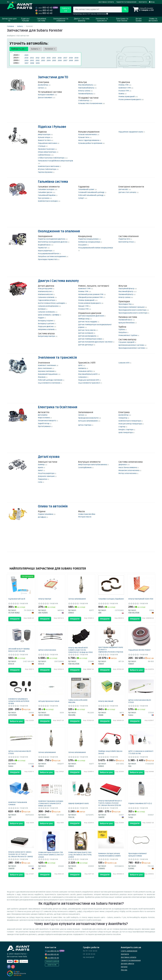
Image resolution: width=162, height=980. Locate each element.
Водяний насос (45, 245)
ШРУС (81, 365)
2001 (32, 60)
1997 (27, 63)
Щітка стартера (85, 425)
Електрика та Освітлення (58, 407)
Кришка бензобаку (127, 323)
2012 (38, 58)
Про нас (124, 970)
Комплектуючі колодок (48, 201)
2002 (38, 60)
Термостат (43, 248)
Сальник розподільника (48, 306)
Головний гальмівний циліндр (91, 192)
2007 (65, 60)
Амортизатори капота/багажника (93, 465)
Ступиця (42, 146)
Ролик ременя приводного (130, 99)
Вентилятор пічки (126, 242)
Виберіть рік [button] (19, 49)
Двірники (123, 465)
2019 (76, 58)
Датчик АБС (124, 189)
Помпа (121, 94)
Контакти (143, 2)
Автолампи (43, 415)
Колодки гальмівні (46, 95)
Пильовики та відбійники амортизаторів (55, 161)
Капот (41, 470)
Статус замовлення (129, 951)
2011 (32, 58)
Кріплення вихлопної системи (131, 345)
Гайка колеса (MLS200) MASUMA (78, 701)
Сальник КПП (124, 363)
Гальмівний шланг (86, 189)
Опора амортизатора (47, 152)
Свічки (41, 88)
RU (8, 2)
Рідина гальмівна (46, 514)
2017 (65, 58)
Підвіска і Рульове (52, 127)
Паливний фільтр (86, 94)
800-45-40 (44, 8)
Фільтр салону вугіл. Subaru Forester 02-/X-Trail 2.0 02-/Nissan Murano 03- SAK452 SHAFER (21, 855)
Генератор (123, 418)
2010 (26, 58)
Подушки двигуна (46, 326)
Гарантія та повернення (126, 2)
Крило (41, 467)
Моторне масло (85, 517)
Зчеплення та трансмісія (57, 358)
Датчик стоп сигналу (127, 192)
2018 (71, 58)
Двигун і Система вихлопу (58, 281)
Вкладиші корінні (46, 321)
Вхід (152, 2)
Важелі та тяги (44, 140)
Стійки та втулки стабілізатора (51, 158)
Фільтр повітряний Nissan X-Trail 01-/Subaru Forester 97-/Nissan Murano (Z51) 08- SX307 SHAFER (110, 804)
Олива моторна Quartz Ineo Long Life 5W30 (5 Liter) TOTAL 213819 (80, 855)
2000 (27, 60)
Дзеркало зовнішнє (47, 476)
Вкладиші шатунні (46, 324)
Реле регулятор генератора (130, 424)
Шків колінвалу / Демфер (49, 315)
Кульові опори (44, 137)
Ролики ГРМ (124, 91)
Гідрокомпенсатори (47, 300)
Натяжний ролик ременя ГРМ (91, 294)
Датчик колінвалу (86, 333)
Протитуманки (44, 426)
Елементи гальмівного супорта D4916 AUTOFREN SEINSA (19, 701)
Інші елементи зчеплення (49, 383)
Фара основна (44, 418)
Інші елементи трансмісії (89, 383)
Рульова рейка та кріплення (90, 143)
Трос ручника (44, 198)
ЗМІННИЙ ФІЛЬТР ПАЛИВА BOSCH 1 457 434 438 (19, 650)
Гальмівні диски (45, 192)
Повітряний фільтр (86, 88)
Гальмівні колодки (46, 189)
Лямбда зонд (84, 319)
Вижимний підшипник (48, 374)
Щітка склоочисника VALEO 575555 (20, 752)
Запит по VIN (52, 965)
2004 (49, 60)
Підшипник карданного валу (131, 132)
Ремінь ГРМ (124, 85)
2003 (43, 60)
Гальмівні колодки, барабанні (111, 599)
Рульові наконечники (88, 134)
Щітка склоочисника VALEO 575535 (140, 701)
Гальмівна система (53, 182)
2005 (54, 60)
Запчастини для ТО (53, 77)
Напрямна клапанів (46, 329)
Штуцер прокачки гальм (49, 701)
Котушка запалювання (88, 421)
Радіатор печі (124, 239)
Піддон (41, 318)
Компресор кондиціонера (89, 242)
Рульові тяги (84, 137)
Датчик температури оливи (90, 339)
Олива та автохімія (53, 506)
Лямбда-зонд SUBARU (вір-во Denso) (110, 752)
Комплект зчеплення (47, 365)
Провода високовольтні (89, 418)
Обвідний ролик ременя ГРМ (91, 297)
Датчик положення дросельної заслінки (95, 342)
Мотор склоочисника (128, 473)
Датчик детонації (86, 345)
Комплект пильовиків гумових (18, 803)
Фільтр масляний (106, 701)
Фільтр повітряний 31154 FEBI (141, 599)
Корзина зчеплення (46, 371)
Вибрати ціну (136, 670)
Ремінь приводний (127, 97)
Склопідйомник (85, 467)
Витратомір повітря (47, 336)
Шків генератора (126, 432)
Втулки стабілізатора (47, 169)
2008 (71, 60)
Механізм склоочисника (129, 470)
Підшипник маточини (48, 143)
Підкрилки (43, 479)
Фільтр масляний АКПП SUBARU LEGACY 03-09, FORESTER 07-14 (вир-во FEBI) (80, 650)
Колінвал (42, 309)
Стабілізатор (84, 100)
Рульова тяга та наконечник (90, 103)
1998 (32, 63)
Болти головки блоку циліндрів (52, 303)
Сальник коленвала (47, 312)
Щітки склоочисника (47, 650)
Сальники (83, 377)
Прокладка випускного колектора (133, 313)
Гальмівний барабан (47, 195)
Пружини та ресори (46, 149)
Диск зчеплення (45, 368)
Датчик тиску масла (87, 330)
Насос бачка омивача (128, 467)
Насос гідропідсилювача (89, 140)
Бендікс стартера (126, 430)
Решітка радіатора (46, 473)
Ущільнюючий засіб (17, 599)
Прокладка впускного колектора (133, 310)
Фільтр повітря (45, 599)
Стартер (122, 427)
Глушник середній (127, 342)
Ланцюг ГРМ (84, 306)
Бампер (41, 465)
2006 (60, 60)
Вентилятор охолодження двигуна (53, 242)
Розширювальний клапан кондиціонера (96, 248)
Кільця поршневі (45, 289)
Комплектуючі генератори (130, 421)
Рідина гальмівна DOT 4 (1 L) (140, 803)
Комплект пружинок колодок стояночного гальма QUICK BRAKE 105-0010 (51, 803)
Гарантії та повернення (131, 960)
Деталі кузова (49, 457)
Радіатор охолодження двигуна (52, 239)
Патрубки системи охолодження (52, 256)
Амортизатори (44, 134)
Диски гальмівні (45, 98)
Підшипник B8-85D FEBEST (139, 650)
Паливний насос (126, 320)
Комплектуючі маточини (49, 166)
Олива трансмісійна (87, 514)
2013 (43, 58)
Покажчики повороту (47, 421)
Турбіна (122, 330)
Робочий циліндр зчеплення (50, 380)
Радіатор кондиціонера (89, 239)
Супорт (81, 198)
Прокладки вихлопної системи (132, 348)
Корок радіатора (45, 251)
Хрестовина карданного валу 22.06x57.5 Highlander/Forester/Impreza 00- (111, 651)
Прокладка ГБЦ (125, 304)
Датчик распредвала (87, 336)
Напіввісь (82, 368)
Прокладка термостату (48, 259)
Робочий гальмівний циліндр (91, 195)
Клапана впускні (45, 291)
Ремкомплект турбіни (128, 335)
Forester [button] (50, 49)
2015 (54, 58)
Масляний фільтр (86, 85)
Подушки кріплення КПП (89, 380)
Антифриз (42, 517)
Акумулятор (43, 85)
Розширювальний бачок (49, 254)
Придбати (15, 619)
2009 (77, 60)
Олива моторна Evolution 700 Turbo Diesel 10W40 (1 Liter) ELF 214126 (51, 855)
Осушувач (83, 245)
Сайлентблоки (44, 155)
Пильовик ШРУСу (86, 371)
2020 (26, 55)
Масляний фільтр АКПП (88, 374)
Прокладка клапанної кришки (132, 307)
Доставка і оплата (106, 2)
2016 (60, 58)
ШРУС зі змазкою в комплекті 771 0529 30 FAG (141, 752)
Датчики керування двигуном (91, 316)
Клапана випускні (46, 294)
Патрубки (123, 332)
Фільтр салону (84, 91)
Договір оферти (127, 964)
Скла (40, 482)
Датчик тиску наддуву (88, 322)
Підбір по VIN (66, 10)
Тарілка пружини (45, 172)
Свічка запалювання (77, 599)
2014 (49, 58)
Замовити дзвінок (52, 961)
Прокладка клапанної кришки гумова (138, 855)
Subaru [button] (36, 49)
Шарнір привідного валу (79, 803)
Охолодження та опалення (59, 231)
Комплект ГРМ (125, 88)
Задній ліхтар (44, 423)
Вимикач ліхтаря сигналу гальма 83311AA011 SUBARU (110, 855)
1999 (38, 63)
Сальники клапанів (46, 297)
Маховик (42, 377)
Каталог (124, 967)
